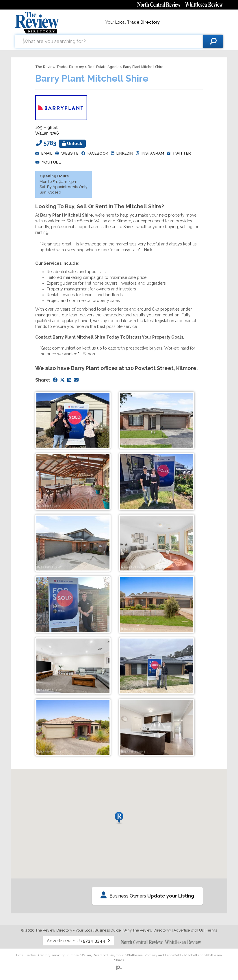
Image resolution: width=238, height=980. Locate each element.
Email (47, 153)
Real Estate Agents (104, 67)
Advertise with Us (189, 930)
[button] (119, 818)
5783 (65, 143)
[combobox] (109, 41)
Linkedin (125, 153)
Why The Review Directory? (147, 930)
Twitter (182, 153)
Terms (212, 930)
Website (70, 153)
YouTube (51, 162)
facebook (98, 153)
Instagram (153, 153)
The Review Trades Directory (60, 67)
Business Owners (147, 895)
